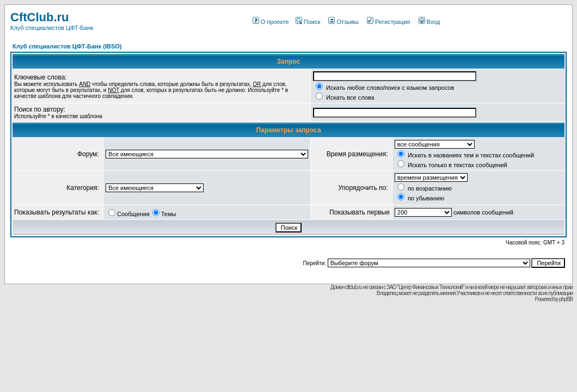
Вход (429, 22)
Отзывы (343, 22)
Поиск (308, 22)
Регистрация (388, 22)
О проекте (271, 22)
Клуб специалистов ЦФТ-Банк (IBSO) (67, 46)
